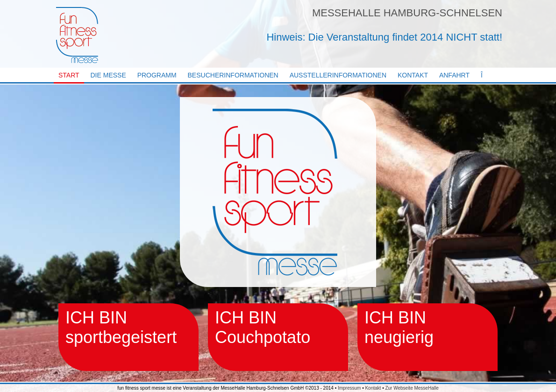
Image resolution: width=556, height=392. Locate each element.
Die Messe (108, 75)
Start (69, 75)
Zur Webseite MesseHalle (412, 388)
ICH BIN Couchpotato (263, 327)
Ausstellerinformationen (338, 75)
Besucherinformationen (233, 75)
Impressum (349, 388)
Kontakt (413, 75)
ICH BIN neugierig (399, 327)
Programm (157, 75)
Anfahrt (454, 75)
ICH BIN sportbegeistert (121, 327)
